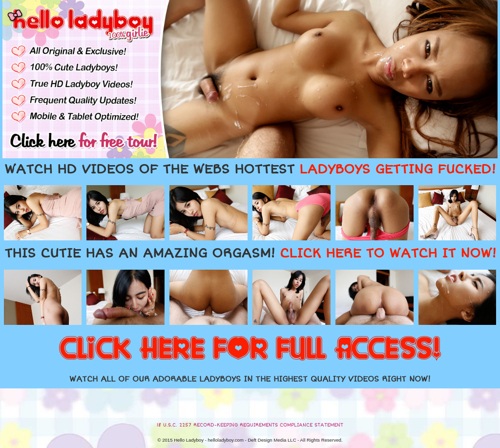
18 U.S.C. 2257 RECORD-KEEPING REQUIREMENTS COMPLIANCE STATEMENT (250, 425)
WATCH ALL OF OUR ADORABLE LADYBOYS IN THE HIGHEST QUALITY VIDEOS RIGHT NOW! (250, 379)
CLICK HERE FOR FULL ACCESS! (250, 349)
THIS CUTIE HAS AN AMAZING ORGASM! (250, 254)
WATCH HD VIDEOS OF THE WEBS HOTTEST (250, 170)
